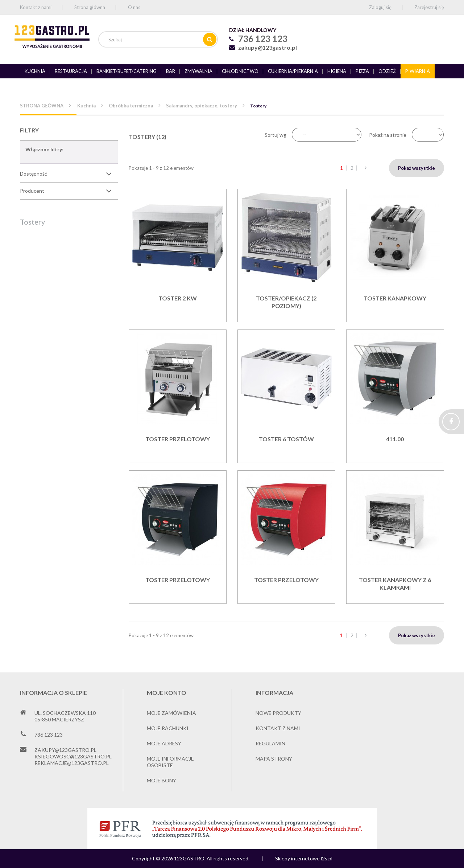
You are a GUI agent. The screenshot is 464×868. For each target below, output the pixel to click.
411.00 (395, 439)
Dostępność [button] (34, 174)
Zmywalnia (198, 71)
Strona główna (90, 7)
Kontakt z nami (36, 7)
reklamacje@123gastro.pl (72, 763)
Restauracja (71, 71)
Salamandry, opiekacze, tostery (202, 106)
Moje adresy (164, 743)
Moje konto (167, 693)
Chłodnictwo (240, 71)
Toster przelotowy (178, 439)
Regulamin (270, 743)
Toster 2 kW (178, 298)
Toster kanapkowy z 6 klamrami (395, 584)
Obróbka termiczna (131, 106)
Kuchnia (35, 71)
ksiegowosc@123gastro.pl (73, 756)
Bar (171, 71)
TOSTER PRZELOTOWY (178, 580)
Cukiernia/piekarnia (293, 71)
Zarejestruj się (429, 7)
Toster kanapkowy (395, 298)
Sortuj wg (275, 135)
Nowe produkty (278, 713)
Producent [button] (32, 191)
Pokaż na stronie (388, 135)
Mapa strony (274, 759)
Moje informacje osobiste (170, 762)
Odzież (387, 71)
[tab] (69, 174)
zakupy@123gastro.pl (268, 47)
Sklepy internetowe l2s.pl (304, 858)
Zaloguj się (380, 7)
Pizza (362, 71)
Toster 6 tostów (286, 439)
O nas (134, 7)
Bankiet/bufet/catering (127, 71)
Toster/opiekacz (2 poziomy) (286, 302)
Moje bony (161, 780)
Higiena (337, 71)
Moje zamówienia (171, 713)
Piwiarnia (418, 71)
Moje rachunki (168, 728)
